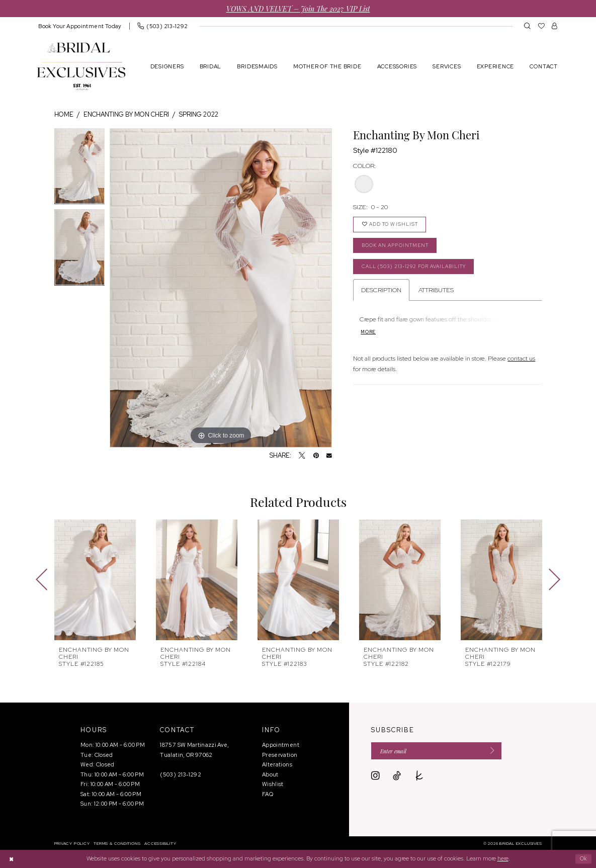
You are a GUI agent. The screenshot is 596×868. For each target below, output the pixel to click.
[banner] (81, 66)
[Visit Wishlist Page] (541, 26)
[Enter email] (440, 751)
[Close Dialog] (12, 859)
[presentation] (95, 580)
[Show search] (527, 26)
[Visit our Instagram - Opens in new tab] (375, 777)
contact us (521, 362)
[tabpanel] (80, 169)
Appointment (281, 745)
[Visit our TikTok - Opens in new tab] (397, 777)
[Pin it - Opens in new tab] (316, 456)
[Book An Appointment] (80, 26)
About (270, 774)
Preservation (280, 755)
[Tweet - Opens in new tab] (302, 456)
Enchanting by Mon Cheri (126, 114)
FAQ (268, 794)
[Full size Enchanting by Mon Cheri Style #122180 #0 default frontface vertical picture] (221, 288)
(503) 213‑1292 (181, 774)
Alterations (277, 764)
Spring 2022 (199, 114)
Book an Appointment (399, 247)
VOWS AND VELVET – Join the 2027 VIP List (298, 8)
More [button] (368, 335)
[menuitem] (80, 26)
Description (381, 293)
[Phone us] (162, 26)
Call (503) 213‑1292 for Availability (420, 269)
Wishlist (273, 784)
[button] (555, 26)
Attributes (436, 293)
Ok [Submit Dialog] (583, 859)
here (503, 858)
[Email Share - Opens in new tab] (329, 456)
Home (64, 114)
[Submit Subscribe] (496, 751)
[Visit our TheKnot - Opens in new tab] (419, 777)
